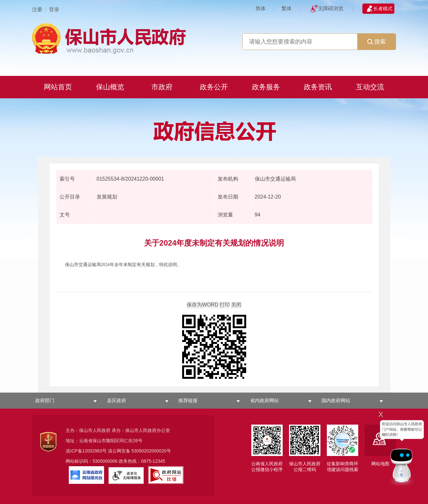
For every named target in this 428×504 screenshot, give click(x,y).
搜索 (376, 42)
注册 (37, 9)
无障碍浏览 (331, 8)
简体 (261, 8)
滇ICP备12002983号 (86, 451)
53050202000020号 (151, 451)
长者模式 (383, 8)
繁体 (287, 8)
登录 (54, 9)
